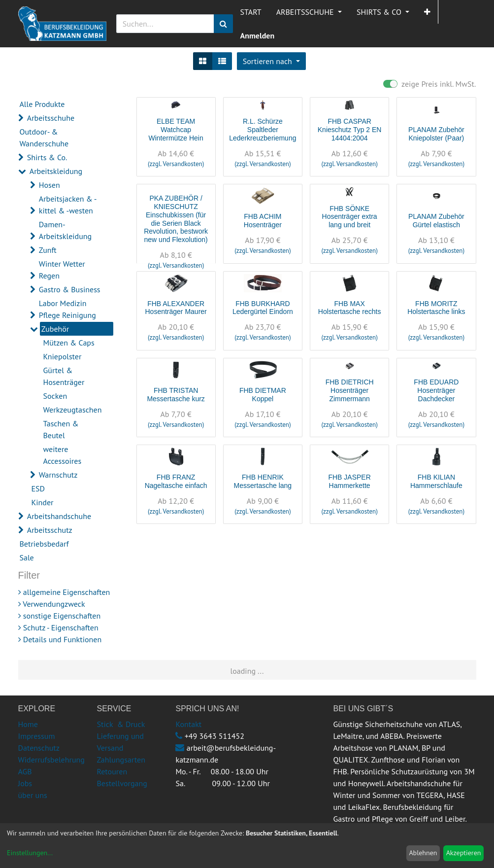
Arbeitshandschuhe (59, 516)
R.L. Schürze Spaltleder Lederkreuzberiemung (263, 130)
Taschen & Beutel (61, 429)
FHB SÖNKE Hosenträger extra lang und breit (350, 217)
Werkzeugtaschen (73, 410)
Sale (27, 557)
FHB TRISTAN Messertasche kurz (176, 395)
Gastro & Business (70, 289)
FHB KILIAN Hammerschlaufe (436, 481)
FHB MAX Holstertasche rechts (350, 308)
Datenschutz (39, 748)
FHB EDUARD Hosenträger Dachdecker (436, 390)
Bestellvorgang (122, 783)
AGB (25, 771)
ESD (38, 488)
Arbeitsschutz (50, 530)
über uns (33, 795)
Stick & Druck (121, 724)
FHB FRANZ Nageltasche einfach (176, 481)
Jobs (25, 783)
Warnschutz (58, 475)
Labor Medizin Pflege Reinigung (67, 309)
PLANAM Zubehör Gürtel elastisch (436, 221)
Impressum (37, 736)
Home (28, 724)
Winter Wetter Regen (62, 270)
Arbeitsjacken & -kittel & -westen (68, 205)
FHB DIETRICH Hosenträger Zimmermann (350, 390)
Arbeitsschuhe (51, 118)
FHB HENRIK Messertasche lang (263, 481)
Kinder (43, 502)
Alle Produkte (42, 104)
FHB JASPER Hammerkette (349, 481)
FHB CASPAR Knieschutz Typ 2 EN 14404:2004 (350, 130)
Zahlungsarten (121, 760)
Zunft (48, 250)
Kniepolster (63, 356)
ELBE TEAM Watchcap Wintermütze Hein (176, 130)
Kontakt (188, 724)
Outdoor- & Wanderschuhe (44, 138)
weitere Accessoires (63, 455)
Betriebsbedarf (44, 544)
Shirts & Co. (47, 157)
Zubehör (55, 329)
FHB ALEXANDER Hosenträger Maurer (176, 308)
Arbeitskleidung (56, 171)
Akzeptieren (464, 853)
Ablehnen (423, 853)
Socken (55, 396)
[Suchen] (223, 24)
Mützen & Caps (69, 343)
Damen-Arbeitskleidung (65, 230)
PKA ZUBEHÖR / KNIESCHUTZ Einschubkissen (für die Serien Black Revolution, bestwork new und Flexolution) (176, 219)
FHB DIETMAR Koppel (263, 395)
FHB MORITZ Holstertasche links (436, 308)
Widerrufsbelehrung (51, 760)
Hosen (49, 185)
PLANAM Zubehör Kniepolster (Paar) (436, 134)
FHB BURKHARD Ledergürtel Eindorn (263, 308)
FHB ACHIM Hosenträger (263, 221)
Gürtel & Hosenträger (64, 376)
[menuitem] (251, 12)
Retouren (112, 771)
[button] (427, 12)
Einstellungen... (30, 853)
